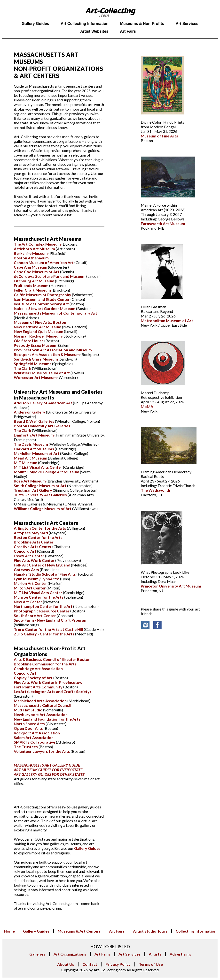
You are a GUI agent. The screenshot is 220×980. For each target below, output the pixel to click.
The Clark (23, 368)
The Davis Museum (31, 444)
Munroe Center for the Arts (39, 597)
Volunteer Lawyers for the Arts (42, 751)
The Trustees (26, 747)
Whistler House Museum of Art (42, 373)
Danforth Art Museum (34, 435)
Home (9, 931)
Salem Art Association (34, 737)
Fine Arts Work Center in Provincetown (49, 682)
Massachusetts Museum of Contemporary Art (55, 313)
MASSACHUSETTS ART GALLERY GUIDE (47, 765)
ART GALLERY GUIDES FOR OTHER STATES (49, 774)
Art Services (130, 954)
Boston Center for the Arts (38, 537)
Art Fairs (117, 931)
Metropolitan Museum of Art (167, 320)
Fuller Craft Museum (33, 290)
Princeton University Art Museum (171, 586)
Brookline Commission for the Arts (45, 664)
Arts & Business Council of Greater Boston (52, 659)
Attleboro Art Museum (35, 249)
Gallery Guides (87, 848)
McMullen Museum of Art (37, 453)
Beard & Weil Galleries (34, 421)
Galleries (37, 954)
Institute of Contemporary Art (42, 304)
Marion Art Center (31, 583)
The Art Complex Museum (38, 244)
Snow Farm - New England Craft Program (51, 620)
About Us (66, 964)
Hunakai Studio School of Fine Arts (45, 574)
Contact (90, 964)
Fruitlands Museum (31, 285)
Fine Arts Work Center (34, 560)
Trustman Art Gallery (33, 490)
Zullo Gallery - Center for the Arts (44, 634)
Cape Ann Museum (31, 267)
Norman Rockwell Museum (38, 336)
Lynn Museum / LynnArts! (37, 579)
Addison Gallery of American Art (43, 403)
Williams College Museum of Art (43, 509)
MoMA (147, 406)
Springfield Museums (33, 364)
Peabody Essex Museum (36, 345)
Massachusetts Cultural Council (42, 705)
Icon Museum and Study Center (42, 299)
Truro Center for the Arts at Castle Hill (49, 629)
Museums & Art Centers (79, 931)
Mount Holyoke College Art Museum (47, 472)
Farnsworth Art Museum (163, 223)
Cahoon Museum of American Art (44, 262)
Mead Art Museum (31, 458)
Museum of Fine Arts (159, 136)
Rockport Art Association (37, 733)
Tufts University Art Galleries (41, 495)
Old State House (29, 341)
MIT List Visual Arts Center (38, 467)
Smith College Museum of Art (40, 486)
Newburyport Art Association (41, 714)
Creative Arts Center (33, 547)
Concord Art (25, 551)
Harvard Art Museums (34, 449)
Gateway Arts (26, 569)
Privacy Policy (118, 964)
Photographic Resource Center (42, 611)
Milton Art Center (30, 588)
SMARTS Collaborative (35, 742)
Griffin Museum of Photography (43, 295)
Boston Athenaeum (31, 258)
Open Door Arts (28, 728)
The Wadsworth (155, 490)
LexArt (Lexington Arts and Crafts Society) (52, 691)
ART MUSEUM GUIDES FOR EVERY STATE (48, 770)
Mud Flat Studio (28, 710)
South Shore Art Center (35, 615)
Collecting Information (196, 931)
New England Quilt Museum (39, 331)
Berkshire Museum (31, 253)
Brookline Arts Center (34, 542)
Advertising (180, 954)
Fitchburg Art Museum (34, 281)
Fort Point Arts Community (39, 687)
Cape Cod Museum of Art (37, 272)
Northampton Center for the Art (43, 606)
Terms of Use (151, 964)
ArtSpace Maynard (31, 533)
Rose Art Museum (30, 481)
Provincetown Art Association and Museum (53, 350)
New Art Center (28, 602)
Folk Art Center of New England (42, 565)
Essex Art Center (29, 556)
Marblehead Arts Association (41, 701)
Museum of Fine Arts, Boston (40, 322)
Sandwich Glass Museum (36, 359)
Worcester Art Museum (36, 377)
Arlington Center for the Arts (40, 528)
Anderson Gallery (30, 412)
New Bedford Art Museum (38, 327)
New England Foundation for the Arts (47, 719)
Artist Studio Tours (150, 931)
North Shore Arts (29, 724)
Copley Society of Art (34, 678)
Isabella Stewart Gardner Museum (45, 308)
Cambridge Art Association (38, 668)
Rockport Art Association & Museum (47, 354)
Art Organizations (70, 954)
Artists (155, 954)
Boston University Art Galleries (42, 426)
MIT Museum (26, 463)
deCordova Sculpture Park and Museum (50, 276)
